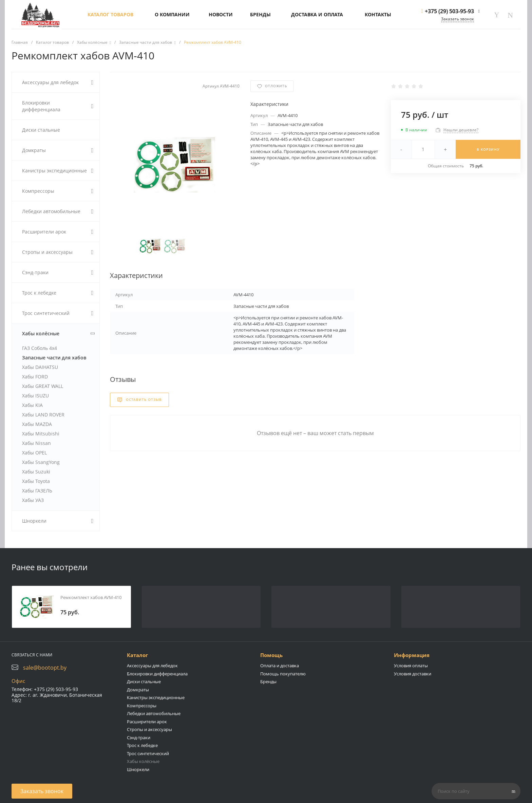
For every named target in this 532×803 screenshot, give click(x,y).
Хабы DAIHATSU (40, 367)
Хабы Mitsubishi (41, 434)
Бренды (268, 681)
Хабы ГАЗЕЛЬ (37, 491)
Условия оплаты (411, 666)
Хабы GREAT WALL (43, 386)
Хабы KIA (32, 405)
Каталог (137, 655)
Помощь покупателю (283, 674)
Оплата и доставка (280, 666)
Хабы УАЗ (33, 500)
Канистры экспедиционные (156, 697)
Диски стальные (144, 681)
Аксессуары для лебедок (152, 666)
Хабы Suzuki (36, 472)
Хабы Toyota (36, 481)
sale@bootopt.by (45, 668)
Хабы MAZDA (37, 424)
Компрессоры (142, 706)
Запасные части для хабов (54, 358)
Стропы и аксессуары (149, 729)
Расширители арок (147, 722)
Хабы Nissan (36, 443)
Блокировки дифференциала (157, 674)
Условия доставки (413, 674)
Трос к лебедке (142, 745)
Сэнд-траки (139, 737)
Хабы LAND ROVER (43, 415)
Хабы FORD (35, 377)
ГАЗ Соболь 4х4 (40, 348)
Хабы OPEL (34, 453)
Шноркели (138, 769)
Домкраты (138, 690)
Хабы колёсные (143, 761)
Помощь (271, 655)
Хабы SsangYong (41, 462)
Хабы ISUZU (35, 396)
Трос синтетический (148, 753)
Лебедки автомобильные (154, 713)
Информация (412, 655)
